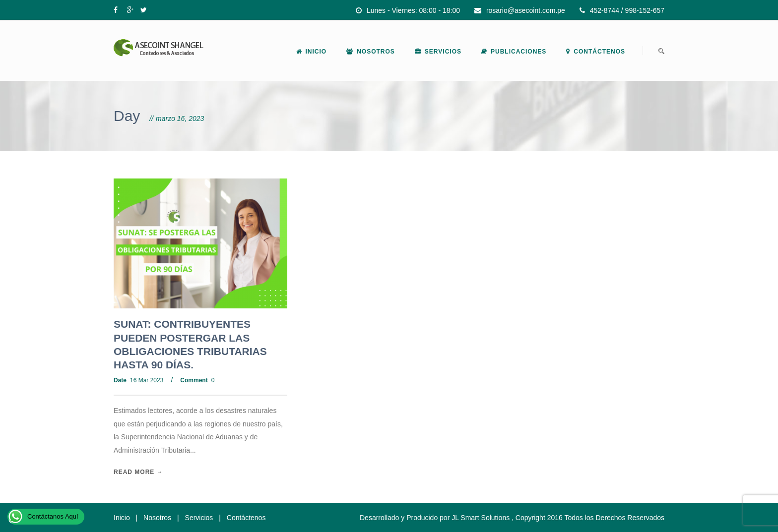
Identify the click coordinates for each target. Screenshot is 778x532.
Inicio (312, 52)
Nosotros (371, 52)
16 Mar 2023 (147, 380)
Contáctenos (596, 52)
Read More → (138, 472)
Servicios (438, 52)
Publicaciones (514, 52)
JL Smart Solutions (481, 518)
